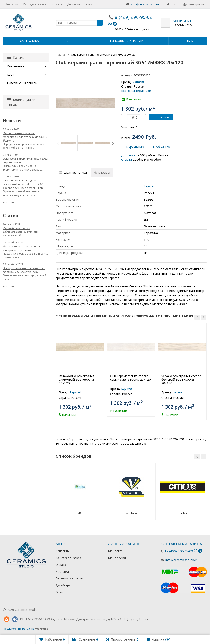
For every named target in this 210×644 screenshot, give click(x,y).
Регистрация (194, 4)
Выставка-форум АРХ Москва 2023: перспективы (26, 160)
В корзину (160, 117)
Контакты (12, 4)
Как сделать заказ (35, 4)
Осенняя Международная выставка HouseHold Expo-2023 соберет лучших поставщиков (23, 184)
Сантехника (29, 41)
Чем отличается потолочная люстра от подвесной (22, 248)
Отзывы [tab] (102, 172)
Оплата (57, 4)
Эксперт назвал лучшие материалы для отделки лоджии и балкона (25, 137)
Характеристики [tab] (73, 172)
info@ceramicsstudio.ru (147, 4)
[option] (68, 143)
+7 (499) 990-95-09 (179, 551)
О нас (59, 592)
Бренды (188, 41)
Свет (70, 41)
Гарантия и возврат (70, 578)
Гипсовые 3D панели (127, 41)
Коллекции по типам (21, 102)
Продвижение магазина (19, 629)
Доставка (74, 4)
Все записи (10, 202)
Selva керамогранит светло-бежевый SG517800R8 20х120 (182, 379)
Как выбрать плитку (16, 228)
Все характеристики (136, 91)
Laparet (139, 82)
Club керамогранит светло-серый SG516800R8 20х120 (130, 378)
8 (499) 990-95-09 (134, 17)
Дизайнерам (64, 585)
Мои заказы (116, 551)
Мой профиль (118, 558)
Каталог (17, 58)
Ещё (89, 4)
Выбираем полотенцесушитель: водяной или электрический (24, 270)
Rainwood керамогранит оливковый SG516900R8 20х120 (77, 379)
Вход (173, 4)
